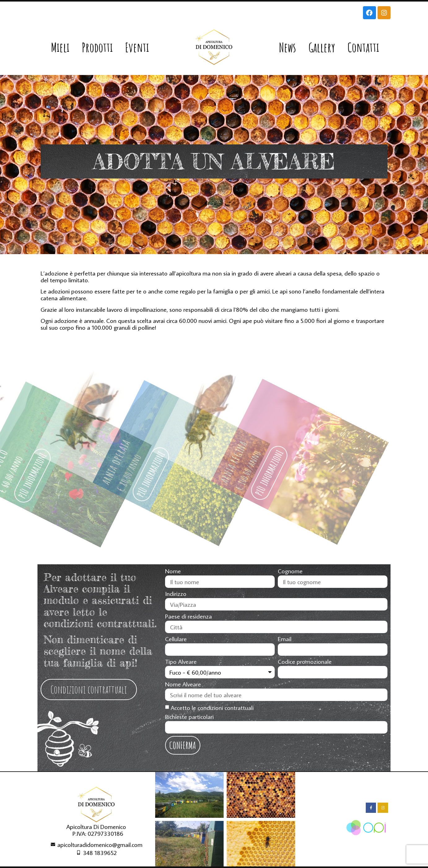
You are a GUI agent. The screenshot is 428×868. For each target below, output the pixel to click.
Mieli (60, 47)
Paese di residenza (188, 616)
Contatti (363, 47)
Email (285, 639)
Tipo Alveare (181, 662)
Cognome (290, 571)
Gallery (322, 47)
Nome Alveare (183, 684)
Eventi (137, 47)
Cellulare (176, 639)
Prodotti (97, 47)
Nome (173, 571)
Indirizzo (176, 594)
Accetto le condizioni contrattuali (212, 707)
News (288, 47)
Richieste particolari (189, 717)
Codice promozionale (305, 662)
